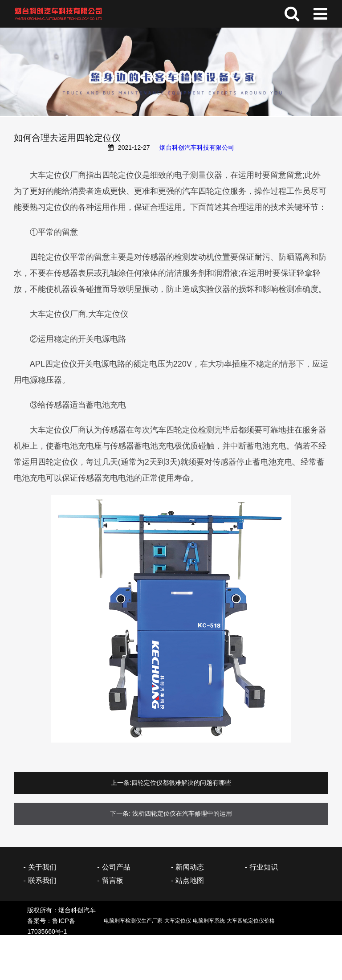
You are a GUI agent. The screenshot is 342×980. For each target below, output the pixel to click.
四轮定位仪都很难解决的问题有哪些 (181, 783)
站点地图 (190, 880)
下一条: (120, 813)
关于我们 (42, 867)
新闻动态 (190, 867)
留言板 (113, 880)
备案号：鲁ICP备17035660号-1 (156, 926)
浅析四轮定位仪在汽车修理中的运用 (182, 813)
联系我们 (42, 880)
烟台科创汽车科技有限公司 (197, 147)
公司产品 (116, 867)
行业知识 (264, 867)
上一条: (121, 783)
